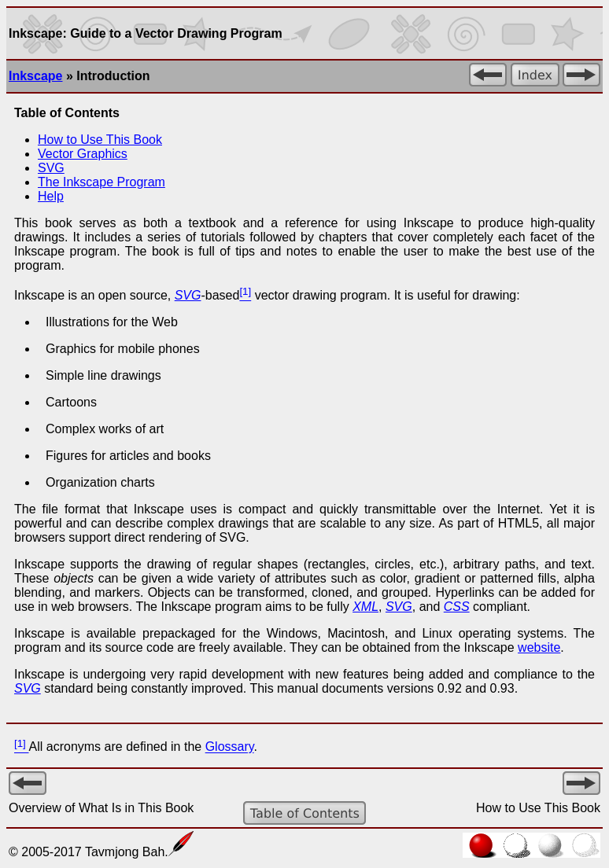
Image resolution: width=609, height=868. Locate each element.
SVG (51, 168)
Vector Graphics (83, 154)
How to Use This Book (100, 140)
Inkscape (35, 76)
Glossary (230, 747)
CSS (457, 607)
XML (365, 607)
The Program (101, 182)
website (539, 647)
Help (51, 196)
